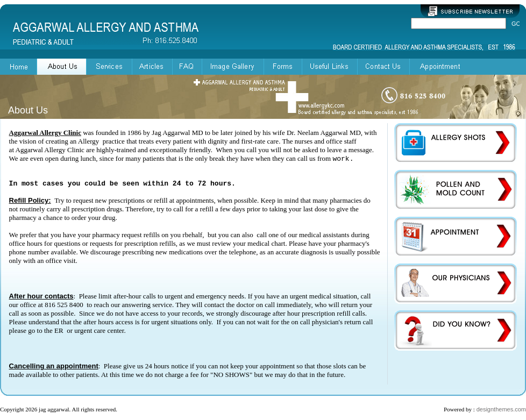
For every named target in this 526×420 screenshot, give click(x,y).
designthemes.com (501, 409)
